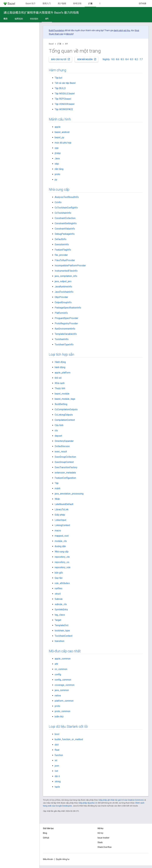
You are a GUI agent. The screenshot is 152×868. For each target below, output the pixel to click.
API (66, 44)
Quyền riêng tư (63, 859)
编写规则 (19, 19)
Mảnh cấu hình (60, 119)
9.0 (113, 59)
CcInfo (58, 202)
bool (57, 734)
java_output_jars (63, 281)
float (57, 750)
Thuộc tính (60, 388)
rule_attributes (62, 583)
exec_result (61, 452)
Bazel (51, 44)
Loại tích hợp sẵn (62, 355)
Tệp (57, 483)
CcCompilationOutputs (66, 409)
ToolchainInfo (62, 339)
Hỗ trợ (100, 833)
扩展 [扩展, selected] (90, 4)
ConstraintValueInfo (65, 229)
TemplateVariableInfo (66, 334)
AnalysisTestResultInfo (67, 197)
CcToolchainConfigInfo (66, 208)
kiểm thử (59, 717)
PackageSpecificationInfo (68, 308)
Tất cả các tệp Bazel (65, 83)
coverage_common (65, 685)
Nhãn (57, 499)
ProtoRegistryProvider (66, 323)
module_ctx (61, 541)
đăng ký (70, 34)
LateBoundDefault (64, 504)
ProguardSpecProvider (66, 318)
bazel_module (62, 394)
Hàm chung (58, 70)
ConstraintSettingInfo (66, 223)
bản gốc (59, 573)
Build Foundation (57, 30)
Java (57, 158)
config (58, 674)
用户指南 (62, 4)
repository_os (62, 562)
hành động (60, 367)
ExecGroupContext (64, 462)
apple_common (63, 659)
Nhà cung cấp (59, 190)
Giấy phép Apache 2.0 (88, 803)
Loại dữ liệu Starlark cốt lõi (68, 727)
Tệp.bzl (58, 78)
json (57, 766)
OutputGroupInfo (63, 302)
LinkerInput (60, 520)
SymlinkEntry (61, 610)
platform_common (64, 701)
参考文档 (77, 4)
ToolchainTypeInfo (64, 344)
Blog (45, 833)
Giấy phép (60, 515)
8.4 (127, 59)
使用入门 (47, 4)
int (56, 760)
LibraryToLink (62, 509)
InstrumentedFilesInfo (66, 271)
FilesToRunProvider (65, 260)
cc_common (61, 669)
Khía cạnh (60, 383)
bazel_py (59, 137)
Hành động (60, 362)
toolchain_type (62, 631)
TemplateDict (62, 625)
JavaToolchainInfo (64, 292)
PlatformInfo (61, 313)
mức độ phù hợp (63, 143)
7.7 (141, 59)
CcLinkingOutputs (64, 415)
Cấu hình (59, 425)
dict (57, 745)
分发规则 (34, 19)
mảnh (58, 488)
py (56, 180)
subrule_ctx (61, 604)
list (56, 771)
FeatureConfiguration (65, 478)
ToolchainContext (64, 636)
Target (58, 620)
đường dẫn (60, 546)
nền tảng (59, 169)
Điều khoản (48, 859)
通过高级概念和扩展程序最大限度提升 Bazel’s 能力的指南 (41, 13)
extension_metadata (65, 473)
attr (56, 664)
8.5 (122, 59)
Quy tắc (59, 578)
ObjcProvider (61, 297)
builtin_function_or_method (69, 739)
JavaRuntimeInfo (63, 287)
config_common (63, 680)
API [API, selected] (47, 19)
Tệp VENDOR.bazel (65, 104)
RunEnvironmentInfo (65, 329)
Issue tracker (104, 838)
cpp (57, 148)
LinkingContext (62, 525)
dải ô (57, 776)
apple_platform (63, 373)
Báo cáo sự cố (61, 59)
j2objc (58, 153)
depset (58, 436)
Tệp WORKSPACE (64, 109)
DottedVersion (62, 446)
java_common (62, 690)
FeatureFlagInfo (63, 250)
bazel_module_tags (65, 399)
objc (57, 164)
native (58, 695)
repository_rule (63, 567)
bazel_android (62, 132)
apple (58, 127)
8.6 (118, 59)
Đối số (58, 378)
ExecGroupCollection (65, 457)
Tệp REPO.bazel (63, 99)
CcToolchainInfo (63, 213)
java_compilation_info (66, 276)
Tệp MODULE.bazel (65, 94)
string (58, 781)
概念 (6, 19)
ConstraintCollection (65, 218)
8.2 (136, 59)
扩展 (59, 44)
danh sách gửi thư (122, 30)
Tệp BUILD (60, 88)
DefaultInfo (61, 239)
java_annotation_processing (69, 494)
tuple (57, 787)
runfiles (59, 588)
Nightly (106, 59)
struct (58, 594)
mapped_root (62, 536)
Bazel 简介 (31, 4)
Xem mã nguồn (87, 59)
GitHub (142, 4)
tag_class (60, 615)
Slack (100, 842)
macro (58, 531)
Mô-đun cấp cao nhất (65, 651)
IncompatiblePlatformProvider (70, 266)
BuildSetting (61, 404)
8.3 (132, 59)
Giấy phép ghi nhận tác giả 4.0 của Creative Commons (121, 800)
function (59, 755)
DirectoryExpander (64, 441)
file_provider (61, 255)
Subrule (59, 599)
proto (57, 174)
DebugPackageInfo (65, 234)
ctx (56, 430)
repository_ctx (62, 557)
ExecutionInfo (62, 244)
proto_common (63, 711)
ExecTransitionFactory (66, 467)
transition (59, 641)
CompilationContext (65, 420)
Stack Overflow (105, 847)
